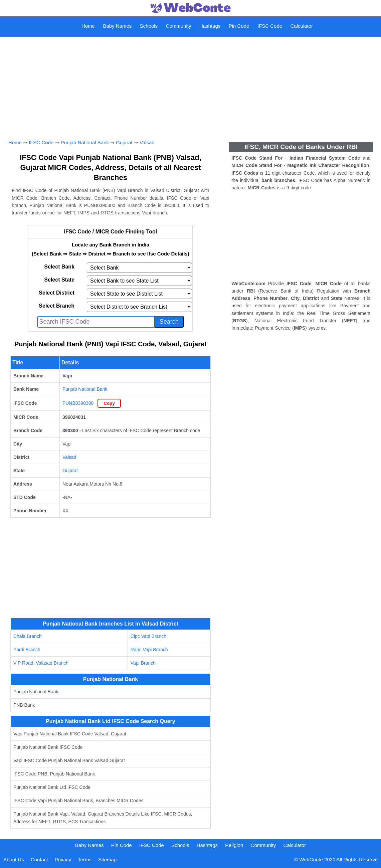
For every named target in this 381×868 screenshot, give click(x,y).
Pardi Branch (27, 650)
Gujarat (124, 142)
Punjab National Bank (85, 142)
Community (179, 26)
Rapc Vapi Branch (149, 650)
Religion (234, 845)
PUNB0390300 (78, 403)
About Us (14, 859)
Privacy (63, 859)
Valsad (147, 142)
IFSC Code (270, 26)
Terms (85, 859)
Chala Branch (28, 636)
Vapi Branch (143, 663)
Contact (39, 859)
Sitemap (107, 859)
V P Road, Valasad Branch (41, 663)
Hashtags (210, 26)
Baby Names (117, 26)
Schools (149, 26)
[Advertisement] (190, 80)
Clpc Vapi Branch (148, 636)
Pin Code (239, 26)
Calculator (302, 26)
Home (88, 26)
